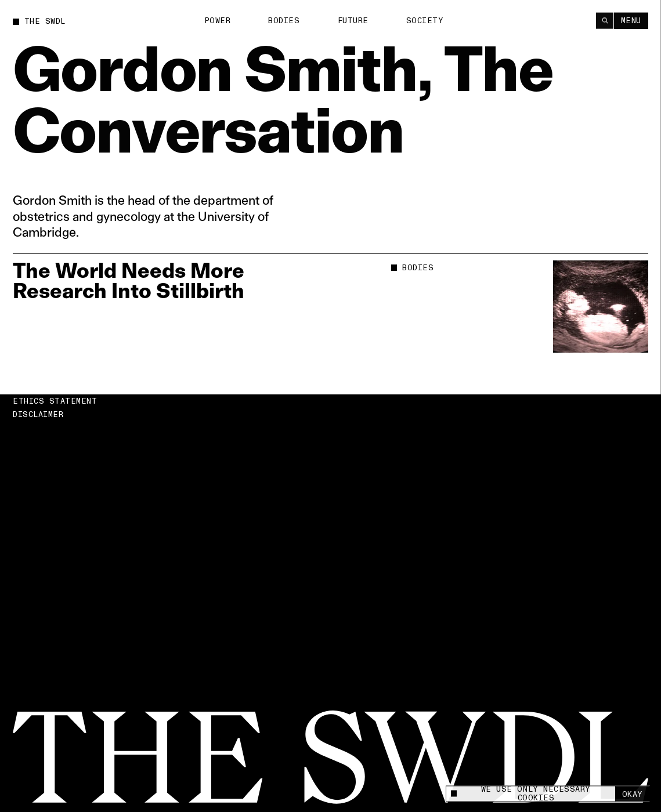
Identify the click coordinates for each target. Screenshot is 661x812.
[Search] (605, 20)
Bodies (284, 20)
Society (425, 20)
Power (218, 20)
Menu (631, 20)
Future (353, 20)
